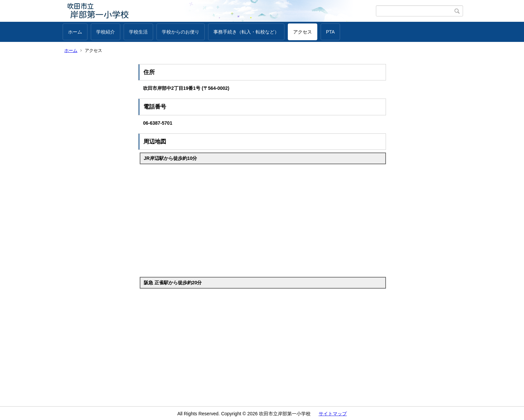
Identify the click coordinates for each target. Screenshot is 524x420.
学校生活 (138, 32)
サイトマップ (333, 414)
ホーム (75, 32)
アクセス (303, 32)
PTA (330, 32)
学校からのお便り (181, 32)
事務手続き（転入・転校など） (246, 32)
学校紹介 (106, 32)
